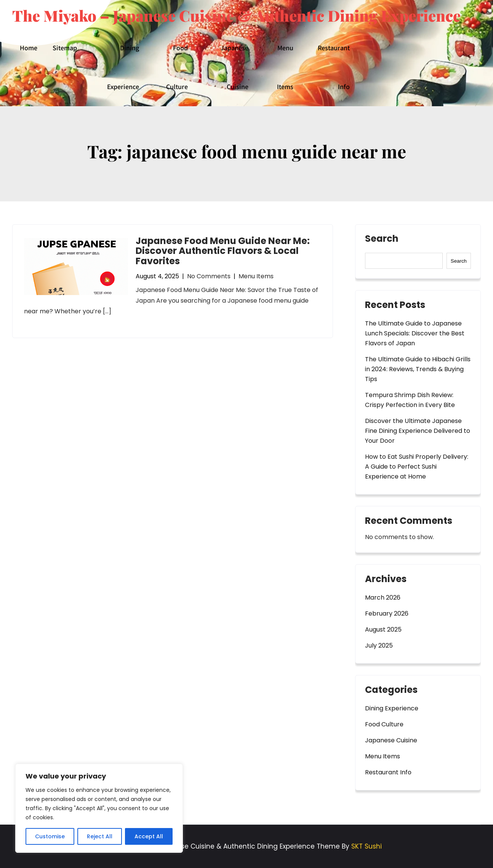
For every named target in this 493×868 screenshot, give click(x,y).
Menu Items (285, 67)
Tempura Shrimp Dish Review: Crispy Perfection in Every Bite (410, 400)
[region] (99, 808)
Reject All (100, 836)
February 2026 (387, 614)
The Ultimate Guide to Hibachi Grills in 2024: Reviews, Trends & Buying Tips (418, 369)
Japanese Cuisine (234, 67)
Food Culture (177, 67)
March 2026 (383, 598)
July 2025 (379, 645)
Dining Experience (123, 67)
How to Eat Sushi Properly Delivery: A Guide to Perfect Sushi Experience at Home (417, 467)
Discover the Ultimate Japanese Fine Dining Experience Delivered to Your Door (418, 431)
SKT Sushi (367, 846)
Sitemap (65, 48)
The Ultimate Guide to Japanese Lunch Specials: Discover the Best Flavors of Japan (415, 333)
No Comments (209, 276)
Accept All (149, 836)
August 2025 (383, 629)
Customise (50, 836)
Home (29, 48)
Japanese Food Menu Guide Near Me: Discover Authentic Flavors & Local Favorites (223, 251)
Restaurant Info (334, 67)
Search (382, 239)
